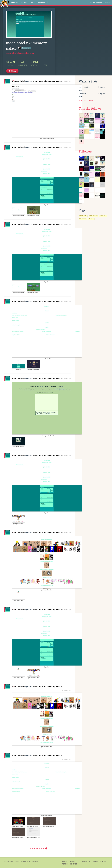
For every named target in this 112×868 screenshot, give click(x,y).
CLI (79, 861)
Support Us (43, 2)
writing (103, 216)
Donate (73, 861)
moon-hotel (18, 81)
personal (83, 216)
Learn (32, 2)
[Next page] (46, 848)
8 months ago (67, 225)
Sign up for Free (96, 2)
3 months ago (67, 148)
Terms (65, 864)
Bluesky (36, 861)
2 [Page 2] (30, 848)
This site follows (90, 109)
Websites (15, 2)
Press (96, 861)
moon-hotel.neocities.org (20, 53)
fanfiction (93, 216)
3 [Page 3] (33, 848)
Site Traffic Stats (86, 100)
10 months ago (66, 690)
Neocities (7, 861)
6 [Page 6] (39, 848)
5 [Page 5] (37, 848)
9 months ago (67, 456)
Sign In (108, 2)
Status (103, 861)
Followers (86, 151)
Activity (24, 2)
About (65, 861)
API (90, 861)
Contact (73, 864)
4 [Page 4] (35, 848)
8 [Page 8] (44, 848)
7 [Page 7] (41, 848)
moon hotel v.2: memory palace (47, 81)
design (91, 219)
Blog (84, 861)
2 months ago (67, 81)
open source (18, 861)
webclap (83, 219)
